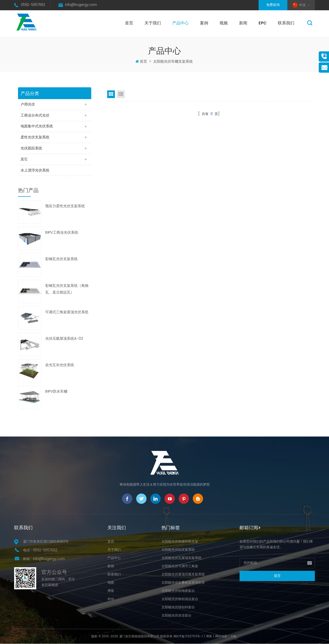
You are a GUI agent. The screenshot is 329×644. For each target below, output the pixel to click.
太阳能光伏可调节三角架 (180, 567)
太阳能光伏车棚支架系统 (173, 61)
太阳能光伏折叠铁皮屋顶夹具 (183, 583)
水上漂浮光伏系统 (35, 171)
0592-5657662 (33, 5)
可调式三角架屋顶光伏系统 (67, 312)
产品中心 (180, 23)
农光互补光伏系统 (60, 366)
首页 (129, 23)
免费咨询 (273, 5)
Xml (111, 599)
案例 (204, 23)
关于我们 (153, 23)
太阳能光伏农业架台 (176, 616)
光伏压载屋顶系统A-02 (64, 339)
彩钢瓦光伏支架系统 (61, 259)
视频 (224, 23)
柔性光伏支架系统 (35, 138)
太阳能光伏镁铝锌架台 (178, 608)
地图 (111, 583)
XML (234, 637)
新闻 (243, 23)
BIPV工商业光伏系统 (62, 233)
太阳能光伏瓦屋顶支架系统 (181, 558)
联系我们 (286, 23)
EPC (263, 23)
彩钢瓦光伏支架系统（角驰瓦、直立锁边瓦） (67, 289)
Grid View (111, 94)
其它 (24, 160)
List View (121, 94)
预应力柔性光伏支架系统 (65, 207)
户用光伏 (28, 104)
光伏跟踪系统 (31, 149)
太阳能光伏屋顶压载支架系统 (183, 575)
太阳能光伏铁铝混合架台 (180, 599)
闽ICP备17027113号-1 (188, 637)
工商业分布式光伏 (35, 115)
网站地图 (221, 637)
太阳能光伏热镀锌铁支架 (180, 542)
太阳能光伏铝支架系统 (178, 550)
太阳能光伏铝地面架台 (178, 591)
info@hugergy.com (81, 5)
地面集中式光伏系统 (37, 126)
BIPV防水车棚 (56, 392)
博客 (111, 591)
